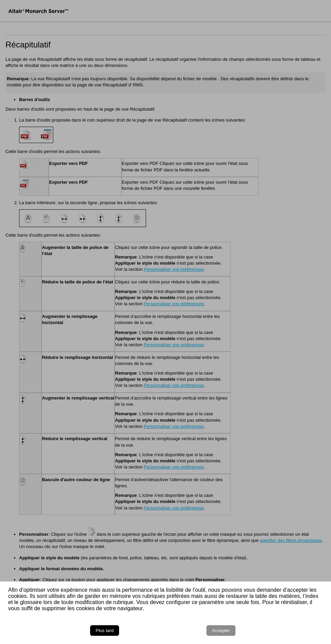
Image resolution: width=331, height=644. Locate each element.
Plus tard (105, 631)
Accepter (221, 631)
